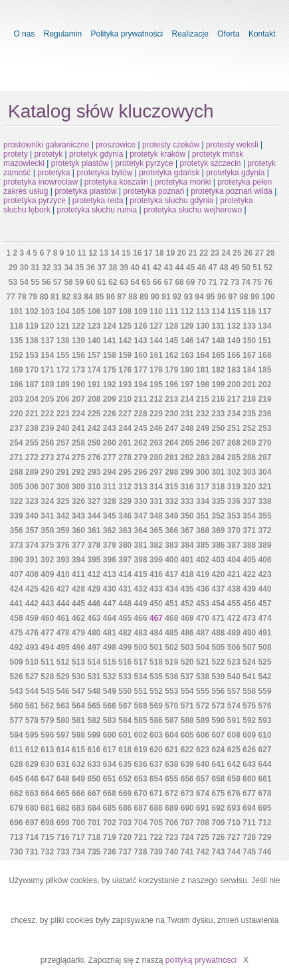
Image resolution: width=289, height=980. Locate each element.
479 (78, 633)
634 (110, 764)
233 (218, 414)
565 (94, 706)
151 (265, 341)
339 (17, 516)
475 (17, 633)
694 (249, 808)
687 (141, 808)
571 (187, 706)
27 (259, 253)
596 (47, 735)
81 (55, 297)
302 (234, 472)
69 (190, 282)
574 (234, 706)
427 (63, 589)
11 (81, 253)
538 (203, 677)
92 (177, 297)
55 (35, 282)
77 (11, 297)
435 (187, 589)
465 (125, 618)
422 (249, 574)
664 (47, 793)
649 (78, 779)
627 (265, 750)
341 (47, 516)
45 (190, 268)
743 (218, 852)
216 (218, 399)
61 (101, 282)
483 (141, 633)
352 (218, 516)
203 (17, 399)
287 (265, 457)
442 (32, 604)
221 (32, 414)
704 (141, 823)
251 (234, 428)
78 (22, 297)
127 (156, 326)
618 (125, 750)
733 (63, 852)
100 (268, 297)
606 (203, 735)
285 (234, 457)
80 (44, 297)
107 (110, 311)
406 (265, 560)
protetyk (48, 154)
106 (94, 311)
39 (124, 268)
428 (78, 589)
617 (110, 750)
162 (171, 355)
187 (32, 384)
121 (63, 326)
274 (63, 457)
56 (46, 282)
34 (68, 268)
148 (218, 341)
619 (141, 750)
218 (249, 399)
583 (110, 720)
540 (234, 677)
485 (171, 633)
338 (265, 501)
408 (32, 574)
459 (32, 618)
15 (126, 253)
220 (17, 414)
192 (110, 384)
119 (32, 326)
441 (17, 604)
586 (156, 720)
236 (265, 414)
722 (156, 837)
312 (125, 487)
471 (218, 618)
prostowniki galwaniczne (46, 145)
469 (187, 618)
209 (110, 399)
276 (94, 457)
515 (110, 662)
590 (218, 720)
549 (110, 691)
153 (32, 355)
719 (110, 837)
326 (78, 501)
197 (187, 384)
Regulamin (63, 34)
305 (17, 487)
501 (156, 647)
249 (203, 428)
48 (224, 268)
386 (218, 545)
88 (133, 297)
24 (226, 253)
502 (171, 647)
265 (187, 443)
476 (32, 633)
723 (171, 837)
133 (249, 326)
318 (218, 487)
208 (94, 399)
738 (141, 852)
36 (91, 268)
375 (47, 545)
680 (32, 808)
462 (78, 618)
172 (63, 370)
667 (94, 793)
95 (210, 297)
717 (78, 837)
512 (63, 662)
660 (249, 779)
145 (171, 341)
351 (203, 516)
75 (257, 282)
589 (203, 720)
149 (234, 341)
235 (249, 414)
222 (47, 414)
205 (47, 399)
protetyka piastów (85, 191)
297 (156, 472)
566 (110, 706)
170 (32, 370)
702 (110, 823)
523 (234, 662)
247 (171, 428)
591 (234, 720)
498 (110, 647)
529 (63, 677)
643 (249, 764)
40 (135, 268)
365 (156, 531)
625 (234, 750)
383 (171, 545)
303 (249, 472)
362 (110, 531)
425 (32, 589)
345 (110, 516)
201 (249, 384)
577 (17, 720)
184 (249, 370)
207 (78, 399)
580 (63, 720)
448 (125, 604)
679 (17, 808)
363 (125, 531)
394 (78, 560)
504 (203, 647)
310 (94, 487)
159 (125, 355)
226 (110, 414)
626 (249, 750)
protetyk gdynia (96, 154)
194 (141, 384)
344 (94, 516)
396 (110, 560)
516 (125, 662)
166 (234, 355)
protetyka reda (98, 201)
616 (94, 750)
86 (111, 297)
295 (125, 472)
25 (237, 253)
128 (171, 326)
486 (187, 633)
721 (141, 837)
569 (156, 706)
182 (218, 370)
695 (265, 808)
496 (78, 647)
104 (63, 311)
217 (234, 399)
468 (171, 618)
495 (63, 647)
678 (265, 793)
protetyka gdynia (235, 173)
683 (78, 808)
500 (141, 647)
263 (156, 443)
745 (249, 852)
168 (265, 355)
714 (32, 837)
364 (141, 531)
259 (94, 443)
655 (171, 779)
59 (79, 282)
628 (17, 764)
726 (218, 837)
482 (125, 633)
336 (234, 501)
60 (91, 282)
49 (235, 268)
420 (218, 574)
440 (265, 589)
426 (47, 589)
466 (141, 618)
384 (187, 545)
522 (218, 662)
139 (78, 341)
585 (141, 720)
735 (94, 852)
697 (32, 823)
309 (78, 487)
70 (202, 282)
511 (47, 662)
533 (125, 677)
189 (63, 384)
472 (234, 618)
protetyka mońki (183, 182)
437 (218, 589)
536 (171, 677)
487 (203, 633)
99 (255, 297)
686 (125, 808)
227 (125, 414)
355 (265, 516)
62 (113, 282)
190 (78, 384)
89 (144, 297)
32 (46, 268)
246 (156, 428)
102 (32, 311)
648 (63, 779)
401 (187, 560)
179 (171, 370)
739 (156, 852)
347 (141, 516)
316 (187, 487)
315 (171, 487)
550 (125, 691)
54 (24, 282)
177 (141, 370)
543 (17, 691)
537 (187, 677)
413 (110, 574)
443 (47, 604)
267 (218, 443)
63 (124, 282)
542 (265, 677)
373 (17, 545)
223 (63, 414)
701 (94, 823)
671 (156, 793)
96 (222, 297)
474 (265, 618)
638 (171, 764)
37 (101, 268)
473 (249, 618)
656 (187, 779)
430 (110, 589)
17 (148, 253)
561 (32, 706)
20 (182, 253)
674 (203, 793)
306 (32, 487)
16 (137, 253)
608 (234, 735)
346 (125, 516)
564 (78, 706)
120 (47, 326)
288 (17, 472)
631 (63, 764)
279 (141, 457)
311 (110, 487)
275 (78, 457)
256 (47, 443)
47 (213, 268)
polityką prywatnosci (201, 960)
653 (141, 779)
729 (265, 837)
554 (187, 691)
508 (265, 647)
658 (218, 779)
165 (218, 355)
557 (234, 691)
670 (141, 793)
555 (203, 691)
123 (94, 326)
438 (234, 589)
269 (249, 443)
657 (203, 779)
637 (156, 764)
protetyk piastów (80, 163)
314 (156, 487)
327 (94, 501)
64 (135, 282)
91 (166, 297)
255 (32, 443)
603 (156, 735)
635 (125, 764)
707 (187, 823)
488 (218, 633)
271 (17, 457)
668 (110, 793)
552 (156, 691)
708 (203, 823)
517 (141, 662)
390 (17, 560)
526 (17, 677)
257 (63, 443)
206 (63, 399)
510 (32, 662)
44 (179, 268)
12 (93, 253)
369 (218, 531)
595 (32, 735)
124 (110, 326)
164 (203, 355)
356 (17, 531)
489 (234, 633)
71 (213, 282)
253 (265, 428)
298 (171, 472)
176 (125, 370)
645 (17, 779)
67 (168, 282)
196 (171, 384)
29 (13, 268)
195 (156, 384)
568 (141, 706)
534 (141, 677)
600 (110, 735)
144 (156, 341)
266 (203, 443)
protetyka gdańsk (169, 173)
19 (170, 253)
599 (94, 735)
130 (203, 326)
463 (94, 618)
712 (265, 823)
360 (78, 531)
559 (265, 691)
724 (187, 837)
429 (94, 589)
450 (156, 604)
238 (32, 428)
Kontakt (262, 34)
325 (63, 501)
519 (171, 662)
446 (94, 604)
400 (171, 560)
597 (63, 735)
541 (249, 677)
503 (187, 647)
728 (249, 837)
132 (234, 326)
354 (249, 516)
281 (171, 457)
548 (94, 691)
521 (203, 662)
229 (156, 414)
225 (94, 414)
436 (203, 589)
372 (265, 531)
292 (78, 472)
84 (88, 297)
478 (63, 633)
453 (203, 604)
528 (47, 677)
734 (78, 852)
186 (17, 384)
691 (203, 808)
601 (125, 735)
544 (32, 691)
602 (141, 735)
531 (94, 677)
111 (171, 311)
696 (17, 823)
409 (47, 574)
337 (249, 501)
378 (94, 545)
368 (203, 531)
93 (188, 297)
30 (24, 268)
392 (47, 560)
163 (187, 355)
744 (234, 852)
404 (234, 560)
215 (203, 399)
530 (78, 677)
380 (125, 545)
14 (115, 253)
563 (63, 706)
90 (155, 297)
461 (63, 618)
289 (32, 472)
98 (243, 297)
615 (78, 750)
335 (218, 501)
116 (249, 311)
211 (141, 399)
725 (203, 837)
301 (218, 472)
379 (110, 545)
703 (125, 823)
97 (233, 297)
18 (159, 253)
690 (187, 808)
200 (234, 384)
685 (110, 808)
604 (171, 735)
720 (125, 837)
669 (125, 793)
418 (187, 574)
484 (156, 633)
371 (249, 531)
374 (32, 545)
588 (187, 720)
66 (157, 282)
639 (187, 764)
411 (78, 574)
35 (79, 268)
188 (47, 384)
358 (47, 531)
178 (156, 370)
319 (234, 487)
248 (187, 428)
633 (94, 764)
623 (203, 750)
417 (171, 574)
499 (125, 647)
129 (187, 326)
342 (63, 516)
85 (99, 297)
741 (187, 852)
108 (125, 311)
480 (94, 633)
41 (146, 268)
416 (156, 574)
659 (234, 779)
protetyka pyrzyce (35, 201)
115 (234, 311)
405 (249, 560)
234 (234, 414)
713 (17, 837)
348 (156, 516)
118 (17, 326)
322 (17, 501)
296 (141, 472)
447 (110, 604)
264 (171, 443)
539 (218, 677)
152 (17, 355)
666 (78, 793)
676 (234, 793)
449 (141, 604)
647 (47, 779)
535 (156, 677)
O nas (24, 34)
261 (125, 443)
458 (17, 618)
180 (187, 370)
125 (125, 326)
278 (125, 457)
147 (203, 341)
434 (171, 589)
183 (234, 370)
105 (78, 311)
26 (248, 253)
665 (63, 793)
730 (17, 852)
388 (249, 545)
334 (203, 501)
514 (94, 662)
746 (265, 852)
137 (47, 341)
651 (110, 779)
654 (156, 779)
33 (57, 268)
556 (218, 691)
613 (47, 750)
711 (249, 823)
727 (234, 837)
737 (125, 852)
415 (141, 574)
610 (265, 735)
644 (265, 764)
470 (203, 618)
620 (156, 750)
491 (265, 633)
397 (125, 560)
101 (17, 311)
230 (171, 414)
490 (249, 633)
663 (32, 793)
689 (171, 808)
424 (17, 589)
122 (78, 326)
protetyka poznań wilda (232, 191)
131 (218, 326)
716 (63, 837)
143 (141, 341)
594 (17, 735)
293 (94, 472)
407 (17, 574)
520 (187, 662)
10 (71, 253)
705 (156, 823)
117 (265, 311)
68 (179, 282)
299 (187, 472)
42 (157, 268)
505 (218, 647)
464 (110, 618)
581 (78, 720)
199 (218, 384)
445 (78, 604)
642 (234, 764)
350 (187, 516)
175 (110, 370)
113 (203, 311)
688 (156, 808)
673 (187, 793)
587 (171, 720)
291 (63, 472)
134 (265, 326)
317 (203, 487)
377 (78, 545)
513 (78, 662)
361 (94, 531)
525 (265, 662)
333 (187, 501)
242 (94, 428)
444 (63, 604)
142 (125, 341)
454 (218, 604)
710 (234, 823)
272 (32, 457)
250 (218, 428)
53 (13, 282)
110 (156, 311)
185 (265, 370)
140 (94, 341)
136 (32, 341)
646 (32, 779)
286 (249, 457)
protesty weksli (232, 145)
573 (218, 706)
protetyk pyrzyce (144, 163)
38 (113, 268)
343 (78, 516)
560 (17, 706)
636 (141, 764)
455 (234, 604)
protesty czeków (171, 145)
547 (78, 691)
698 (47, 823)
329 (125, 501)
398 (141, 560)
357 (32, 531)
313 (141, 487)
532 (110, 677)
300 (203, 472)
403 (218, 560)
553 (171, 691)
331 (156, 501)
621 (171, 750)
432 (141, 589)
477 (47, 633)
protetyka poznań (153, 191)
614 (63, 750)
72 (224, 282)
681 (47, 808)
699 (63, 823)
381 (141, 545)
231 (187, 414)
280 (156, 457)
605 (187, 735)
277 (110, 457)
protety (16, 154)
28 (270, 253)
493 (32, 647)
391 (32, 560)
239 (47, 428)
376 (63, 545)
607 (218, 735)
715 (47, 837)
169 (17, 370)
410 (63, 574)
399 (156, 560)
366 (171, 531)
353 (234, 516)
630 (47, 764)
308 (63, 487)
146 (187, 341)
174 (94, 370)
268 (234, 443)
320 (249, 487)
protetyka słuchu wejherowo (193, 210)
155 (63, 355)
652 (125, 779)
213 (171, 399)
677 (249, 793)
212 (156, 399)
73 (235, 282)
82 (66, 297)
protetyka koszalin (116, 182)
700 (78, 823)
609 (249, 735)
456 (249, 604)
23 (215, 253)
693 (234, 808)
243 (110, 428)
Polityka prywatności (127, 34)
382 (156, 545)
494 (47, 647)
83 (77, 297)
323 (32, 501)
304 (265, 472)
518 (156, 662)
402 (203, 560)
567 (125, 706)
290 (47, 472)
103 (47, 311)
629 (32, 764)
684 (94, 808)
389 (265, 545)
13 (104, 253)
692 (218, 808)
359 (63, 531)
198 (203, 384)
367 (187, 531)
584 (125, 720)
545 (47, 691)
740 (171, 852)
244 (125, 428)
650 (94, 779)
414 (125, 574)
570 (171, 706)
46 (202, 268)
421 (234, 574)
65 (146, 282)
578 (32, 720)
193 (125, 384)
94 (199, 297)
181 (203, 370)
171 (47, 370)
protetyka (53, 173)
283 (203, 457)
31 (35, 268)
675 (218, 793)
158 (110, 355)
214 (187, 399)
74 (246, 282)
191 (94, 384)
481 (110, 633)
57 (57, 282)
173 (78, 370)
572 (203, 706)
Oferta (228, 34)
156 (78, 355)
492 (17, 647)
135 (17, 341)
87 (122, 297)
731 (32, 852)
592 (249, 720)
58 (68, 282)
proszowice (116, 145)
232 (203, 414)
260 (110, 443)
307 (47, 487)
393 (63, 560)
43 (168, 268)
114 (218, 311)
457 (265, 604)
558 (249, 691)
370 (234, 531)
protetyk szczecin (211, 163)
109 (141, 311)
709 (218, 823)
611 (17, 750)
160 (141, 355)
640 (203, 764)
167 (249, 355)
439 (249, 589)
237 (17, 428)
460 (47, 618)
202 (265, 384)
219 (265, 399)
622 (187, 750)
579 (47, 720)
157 (94, 355)
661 (265, 779)
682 (63, 808)
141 (110, 341)
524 (249, 662)
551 (141, 691)
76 (268, 282)
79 (33, 297)
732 (47, 852)
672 (171, 793)
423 (265, 574)
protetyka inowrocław (41, 182)
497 (94, 647)
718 (94, 837)
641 (218, 764)
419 (203, 574)
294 (110, 472)
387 (234, 545)
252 (249, 428)
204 (32, 399)
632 (78, 764)
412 (94, 574)
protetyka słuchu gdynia (171, 201)
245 (141, 428)
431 (125, 589)
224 (78, 414)
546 (63, 691)
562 (47, 706)
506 (234, 647)
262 (141, 443)
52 (268, 268)
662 (17, 793)
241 (78, 428)
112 (187, 311)
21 (192, 253)
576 (265, 706)
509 (17, 662)
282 (187, 457)
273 (47, 457)
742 (203, 852)
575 (249, 706)
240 (63, 428)
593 (265, 720)
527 (32, 677)
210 (125, 399)
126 (141, 326)
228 (141, 414)
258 (78, 443)
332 (171, 501)
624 (218, 750)
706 (171, 823)
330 (141, 501)
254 (17, 443)
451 (171, 604)
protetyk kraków (157, 154)
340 (32, 516)
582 (94, 720)
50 (246, 268)
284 (218, 457)
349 (171, 516)
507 (249, 647)
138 (63, 341)
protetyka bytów (104, 173)
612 (32, 750)
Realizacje (190, 34)
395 (94, 560)
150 (249, 341)
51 (257, 268)
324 (47, 501)
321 (265, 487)
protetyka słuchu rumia (97, 210)
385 (203, 545)
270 (265, 443)
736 (110, 852)
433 (156, 589)
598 (78, 735)
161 (156, 355)
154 (47, 355)
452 (187, 604)
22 (204, 253)
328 (110, 501)
